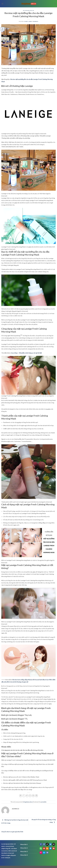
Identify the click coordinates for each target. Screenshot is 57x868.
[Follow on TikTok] (47, 844)
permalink (44, 802)
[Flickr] (41, 853)
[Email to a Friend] (30, 796)
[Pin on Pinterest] (33, 796)
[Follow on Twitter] (50, 844)
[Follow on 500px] (44, 853)
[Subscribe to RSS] (47, 848)
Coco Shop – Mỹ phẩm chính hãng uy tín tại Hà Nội (26, 353)
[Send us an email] (54, 844)
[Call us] (41, 848)
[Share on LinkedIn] (36, 796)
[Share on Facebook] (24, 796)
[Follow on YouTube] (54, 848)
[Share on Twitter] (27, 796)
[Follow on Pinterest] (44, 848)
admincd (36, 21)
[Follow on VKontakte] (47, 853)
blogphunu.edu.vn (29, 10)
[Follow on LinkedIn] (50, 848)
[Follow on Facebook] (41, 844)
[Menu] (2, 4)
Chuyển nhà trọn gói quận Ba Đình (12, 832)
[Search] (55, 4)
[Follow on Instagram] (44, 844)
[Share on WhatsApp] (21, 796)
